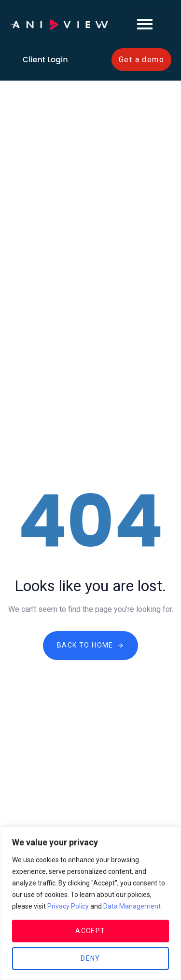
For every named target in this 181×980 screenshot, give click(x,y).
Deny (90, 958)
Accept (90, 931)
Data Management (132, 906)
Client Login (45, 60)
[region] (90, 903)
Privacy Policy (68, 906)
